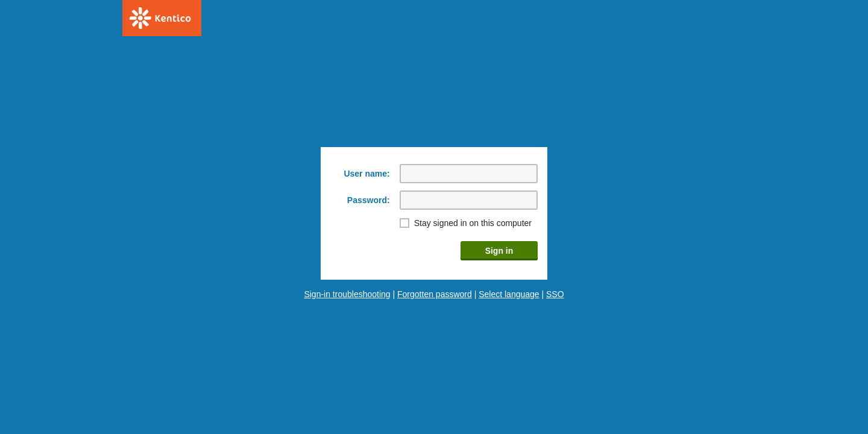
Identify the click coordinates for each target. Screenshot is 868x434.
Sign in (499, 251)
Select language (509, 294)
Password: (369, 200)
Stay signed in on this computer (473, 223)
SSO (555, 294)
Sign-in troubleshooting (347, 294)
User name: (366, 174)
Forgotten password (435, 294)
